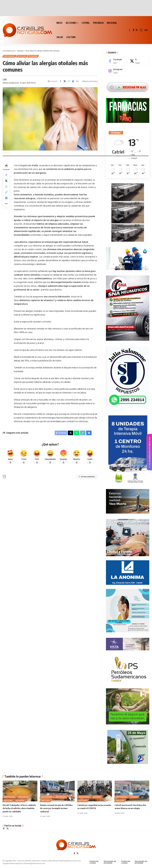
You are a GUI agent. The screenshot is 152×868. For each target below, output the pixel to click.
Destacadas (10, 57)
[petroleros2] (128, 668)
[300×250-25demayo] (128, 746)
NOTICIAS (24, 57)
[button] (130, 30)
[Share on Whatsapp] (6, 190)
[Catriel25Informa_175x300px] (128, 448)
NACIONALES (24, 797)
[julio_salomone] (128, 375)
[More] (77, 83)
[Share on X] (65, 83)
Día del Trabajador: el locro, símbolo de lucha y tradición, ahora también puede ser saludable (20, 809)
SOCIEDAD (37, 57)
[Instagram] (117, 69)
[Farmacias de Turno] (128, 109)
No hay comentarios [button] (83, 479)
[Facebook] (134, 30)
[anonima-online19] (128, 571)
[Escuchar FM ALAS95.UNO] (128, 85)
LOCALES (97, 797)
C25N (5, 81)
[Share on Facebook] (60, 83)
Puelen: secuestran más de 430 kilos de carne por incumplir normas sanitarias (57, 809)
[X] (137, 30)
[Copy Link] (69, 83)
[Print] (73, 83)
